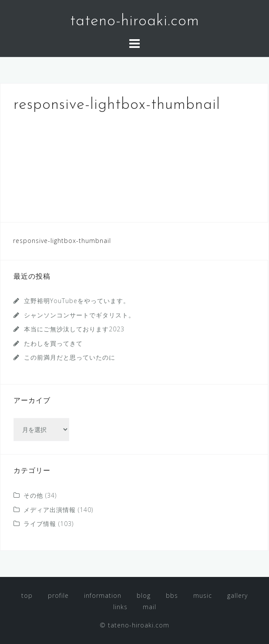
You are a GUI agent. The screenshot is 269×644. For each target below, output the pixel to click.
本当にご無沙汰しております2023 (74, 329)
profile (58, 595)
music (203, 595)
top (27, 595)
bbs (172, 595)
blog (144, 595)
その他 (33, 495)
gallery (237, 595)
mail (150, 607)
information (103, 595)
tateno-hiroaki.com (135, 21)
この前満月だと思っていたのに (70, 357)
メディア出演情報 (50, 510)
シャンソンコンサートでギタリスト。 (79, 315)
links (120, 607)
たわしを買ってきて (53, 343)
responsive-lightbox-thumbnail (62, 241)
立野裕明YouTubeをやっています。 (77, 301)
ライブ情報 (40, 524)
